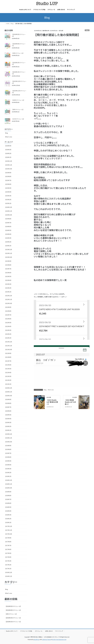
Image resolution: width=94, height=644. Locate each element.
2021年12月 (9, 342)
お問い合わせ (49, 631)
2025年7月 (8, 180)
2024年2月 (8, 242)
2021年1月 (8, 384)
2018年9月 (8, 492)
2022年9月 (8, 307)
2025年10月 (9, 169)
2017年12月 (9, 526)
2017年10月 (9, 534)
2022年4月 (8, 326)
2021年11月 (9, 346)
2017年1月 (8, 569)
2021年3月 (8, 376)
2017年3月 (8, 561)
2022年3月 (8, 330)
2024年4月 (8, 234)
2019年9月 (8, 446)
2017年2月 (8, 565)
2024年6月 (8, 226)
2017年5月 (8, 553)
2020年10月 (9, 396)
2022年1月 (8, 338)
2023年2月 (8, 288)
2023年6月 (8, 273)
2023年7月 (8, 269)
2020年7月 (8, 407)
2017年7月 (8, 545)
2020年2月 (8, 426)
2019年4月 (8, 465)
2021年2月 (8, 380)
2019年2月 (8, 472)
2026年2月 (8, 153)
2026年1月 (8, 157)
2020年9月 (8, 399)
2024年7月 (8, 223)
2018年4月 (8, 511)
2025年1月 (8, 203)
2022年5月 (8, 323)
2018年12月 (9, 480)
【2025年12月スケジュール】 (19, 82)
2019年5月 (8, 461)
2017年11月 (9, 530)
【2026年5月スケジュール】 (19, 35)
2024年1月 (8, 246)
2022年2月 (8, 334)
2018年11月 (9, 484)
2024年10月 (9, 215)
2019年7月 (8, 453)
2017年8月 (8, 542)
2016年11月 (9, 576)
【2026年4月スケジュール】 (19, 45)
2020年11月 (9, 392)
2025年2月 (8, 200)
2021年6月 (8, 365)
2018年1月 (8, 522)
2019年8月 (8, 449)
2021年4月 (8, 373)
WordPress (37, 639)
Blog (87, 30)
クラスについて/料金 (26, 631)
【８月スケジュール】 (18, 119)
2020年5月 (8, 415)
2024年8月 (8, 219)
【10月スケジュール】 (18, 100)
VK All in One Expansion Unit (59, 639)
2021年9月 (8, 353)
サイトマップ (59, 631)
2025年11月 (9, 165)
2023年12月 (9, 249)
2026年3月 (8, 150)
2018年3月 (8, 515)
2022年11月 (9, 299)
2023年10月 (9, 257)
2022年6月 (8, 319)
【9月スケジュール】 (18, 109)
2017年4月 (8, 557)
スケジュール (39, 631)
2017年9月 (8, 538)
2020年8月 (8, 403)
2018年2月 (8, 519)
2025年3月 (8, 196)
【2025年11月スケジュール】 (19, 92)
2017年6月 (8, 549)
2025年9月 (8, 173)
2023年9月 (8, 261)
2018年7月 (8, 499)
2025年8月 (8, 176)
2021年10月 (9, 349)
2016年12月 (9, 572)
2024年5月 (8, 230)
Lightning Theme (46, 639)
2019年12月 (9, 434)
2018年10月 (9, 488)
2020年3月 (8, 422)
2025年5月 (8, 188)
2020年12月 (9, 388)
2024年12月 (9, 207)
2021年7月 (8, 361)
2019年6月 (8, 457)
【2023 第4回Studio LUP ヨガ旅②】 (70, 402)
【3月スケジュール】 (18, 53)
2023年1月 (8, 292)
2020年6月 (8, 411)
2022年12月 (9, 296)
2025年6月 (8, 184)
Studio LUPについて (12, 631)
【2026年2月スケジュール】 (19, 63)
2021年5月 (8, 369)
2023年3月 (8, 284)
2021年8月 (8, 357)
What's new (51, 390)
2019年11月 (9, 438)
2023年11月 (9, 253)
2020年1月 (8, 430)
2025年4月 (8, 192)
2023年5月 (8, 276)
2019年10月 (9, 442)
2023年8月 (8, 265)
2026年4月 (8, 146)
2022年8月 (8, 311)
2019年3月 (8, 469)
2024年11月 (9, 211)
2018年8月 (8, 496)
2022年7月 (8, 315)
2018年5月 (8, 507)
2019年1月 (8, 476)
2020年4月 (8, 419)
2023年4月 (8, 280)
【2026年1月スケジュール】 (19, 73)
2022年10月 (9, 303)
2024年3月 (8, 238)
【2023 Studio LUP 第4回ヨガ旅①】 (52, 402)
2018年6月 (8, 503)
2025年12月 (9, 161)
